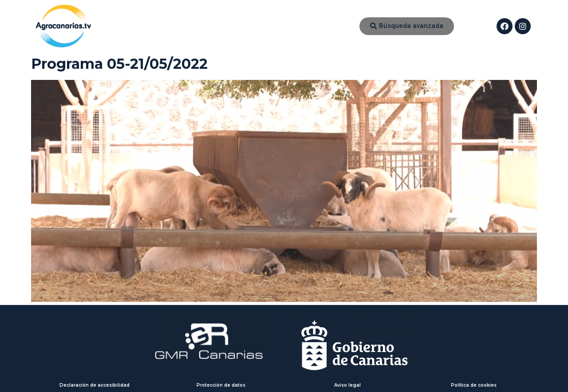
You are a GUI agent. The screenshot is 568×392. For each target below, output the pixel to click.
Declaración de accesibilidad (95, 385)
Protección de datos (221, 385)
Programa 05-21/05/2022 (119, 64)
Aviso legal (347, 385)
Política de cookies (474, 385)
